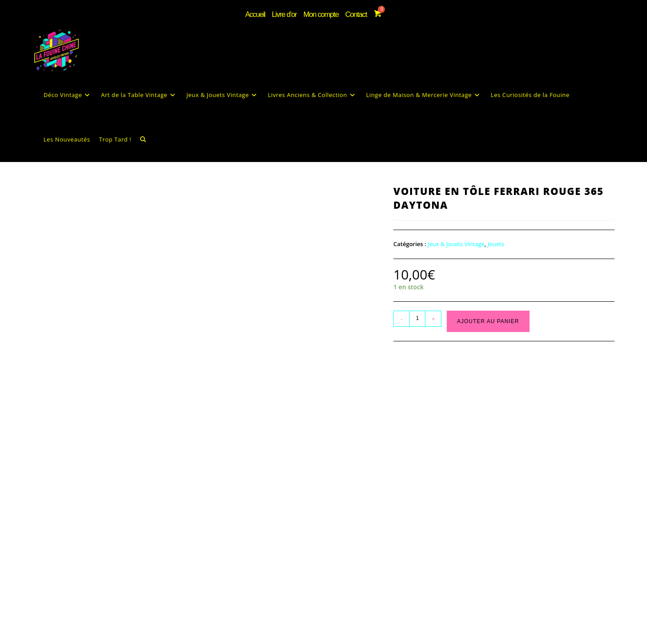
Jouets (496, 259)
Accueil (261, 13)
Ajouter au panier (488, 336)
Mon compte (320, 13)
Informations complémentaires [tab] (131, 411)
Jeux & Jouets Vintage (456, 259)
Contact (352, 13)
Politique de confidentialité (240, 637)
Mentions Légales (304, 637)
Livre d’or (288, 13)
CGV (343, 637)
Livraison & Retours (384, 637)
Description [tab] (55, 411)
